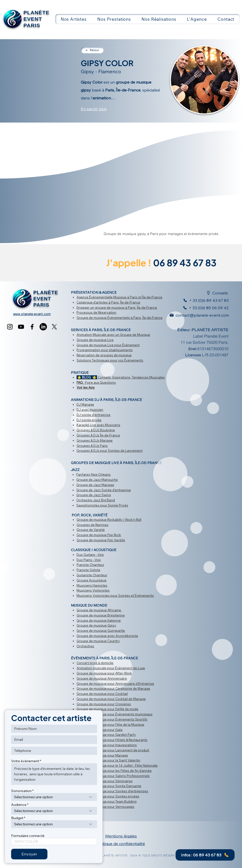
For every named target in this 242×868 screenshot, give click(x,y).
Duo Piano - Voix (89, 560)
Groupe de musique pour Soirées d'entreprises (112, 791)
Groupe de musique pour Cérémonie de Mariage (113, 688)
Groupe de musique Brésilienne (101, 615)
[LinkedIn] (43, 327)
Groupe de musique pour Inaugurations (107, 745)
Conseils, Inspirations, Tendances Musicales (121, 377)
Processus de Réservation (96, 312)
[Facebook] (32, 327)
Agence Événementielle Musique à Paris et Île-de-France (119, 297)
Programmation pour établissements (105, 350)
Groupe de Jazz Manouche (97, 480)
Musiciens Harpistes (92, 585)
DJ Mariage (85, 404)
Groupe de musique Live (95, 340)
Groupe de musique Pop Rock (99, 535)
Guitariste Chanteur (92, 575)
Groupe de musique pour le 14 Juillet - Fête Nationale (117, 765)
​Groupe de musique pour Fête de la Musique (110, 724)
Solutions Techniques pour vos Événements (110, 360)
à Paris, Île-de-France (124, 302)
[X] (54, 327)
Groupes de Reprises (92, 525)
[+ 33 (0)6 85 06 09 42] (205, 308)
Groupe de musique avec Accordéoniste (107, 636)
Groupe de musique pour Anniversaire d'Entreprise (115, 684)
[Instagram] (10, 327)
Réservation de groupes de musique (104, 355)
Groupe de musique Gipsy (96, 625)
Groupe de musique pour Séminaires (105, 781)
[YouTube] (21, 327)
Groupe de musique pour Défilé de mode (107, 709)
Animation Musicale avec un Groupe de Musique (113, 335)
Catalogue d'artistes (92, 302)
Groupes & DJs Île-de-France (98, 435)
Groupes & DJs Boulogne (96, 430)
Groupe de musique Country (98, 641)
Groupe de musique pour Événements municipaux (114, 714)
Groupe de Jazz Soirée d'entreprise (104, 490)
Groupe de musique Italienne (99, 620)
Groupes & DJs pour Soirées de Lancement (110, 451)
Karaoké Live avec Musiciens (98, 425)
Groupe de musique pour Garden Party (106, 735)
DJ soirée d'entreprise (93, 415)
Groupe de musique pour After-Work (104, 673)
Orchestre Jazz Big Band (96, 500)
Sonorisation (21, 791)
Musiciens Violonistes (93, 590)
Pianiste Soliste (88, 570)
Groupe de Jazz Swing (94, 495)
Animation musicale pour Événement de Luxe (111, 668)
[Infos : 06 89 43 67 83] (205, 855)
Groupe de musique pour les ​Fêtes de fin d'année (114, 771)
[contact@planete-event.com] (197, 315)
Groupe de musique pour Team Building (107, 801)
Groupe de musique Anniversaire (102, 678)
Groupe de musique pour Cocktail (102, 694)
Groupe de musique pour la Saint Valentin (108, 760)
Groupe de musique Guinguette (101, 631)
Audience (19, 805)
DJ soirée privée (89, 420)
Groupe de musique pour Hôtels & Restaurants (112, 740)
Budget (17, 818)
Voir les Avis (86, 387)
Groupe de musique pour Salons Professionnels (113, 776)
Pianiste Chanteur (90, 565)
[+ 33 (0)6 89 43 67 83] (203, 300)
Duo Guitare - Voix (90, 555)
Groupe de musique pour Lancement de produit (113, 750)
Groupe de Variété (91, 530)
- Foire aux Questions (96, 382)
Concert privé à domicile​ (95, 663)
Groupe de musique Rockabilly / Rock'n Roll (109, 520)
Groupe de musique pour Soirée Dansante (109, 786)
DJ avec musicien (90, 410)
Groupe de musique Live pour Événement (108, 345)
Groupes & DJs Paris (92, 446)
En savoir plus (94, 109)
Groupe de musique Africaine (99, 610)
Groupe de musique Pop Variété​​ (101, 540)
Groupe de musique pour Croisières (104, 704)
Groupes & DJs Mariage (95, 440)
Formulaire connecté (28, 836)
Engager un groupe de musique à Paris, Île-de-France (117, 307)
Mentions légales (121, 836)
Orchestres (85, 646)
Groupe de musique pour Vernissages (105, 807)
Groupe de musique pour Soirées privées (108, 796)
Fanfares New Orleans (93, 474)
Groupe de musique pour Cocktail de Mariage (111, 699)
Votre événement (25, 761)
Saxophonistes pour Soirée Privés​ (102, 505)
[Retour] (92, 50)
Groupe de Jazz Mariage (95, 485)
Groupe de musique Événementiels (103, 318)
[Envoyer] (29, 854)
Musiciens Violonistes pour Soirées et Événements (115, 596)
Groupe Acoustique (91, 580)
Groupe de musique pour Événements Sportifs (112, 719)
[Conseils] (214, 293)
